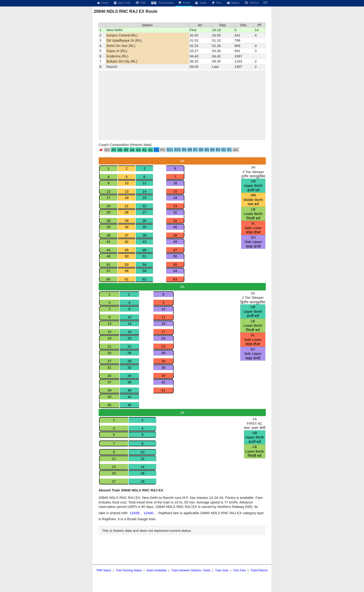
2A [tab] (182, 287)
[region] (182, 105)
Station (233, 3)
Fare (216, 3)
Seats (201, 3)
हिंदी (265, 3)
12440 (149, 513)
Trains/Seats (162, 3)
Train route (222, 570)
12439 (135, 513)
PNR (141, 3)
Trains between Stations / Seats (191, 570)
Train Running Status (129, 570)
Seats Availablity (157, 570)
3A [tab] (182, 161)
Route (184, 3)
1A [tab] (182, 413)
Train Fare (239, 570)
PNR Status (104, 570)
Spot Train (122, 3)
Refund (251, 3)
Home (103, 3)
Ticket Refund (259, 570)
